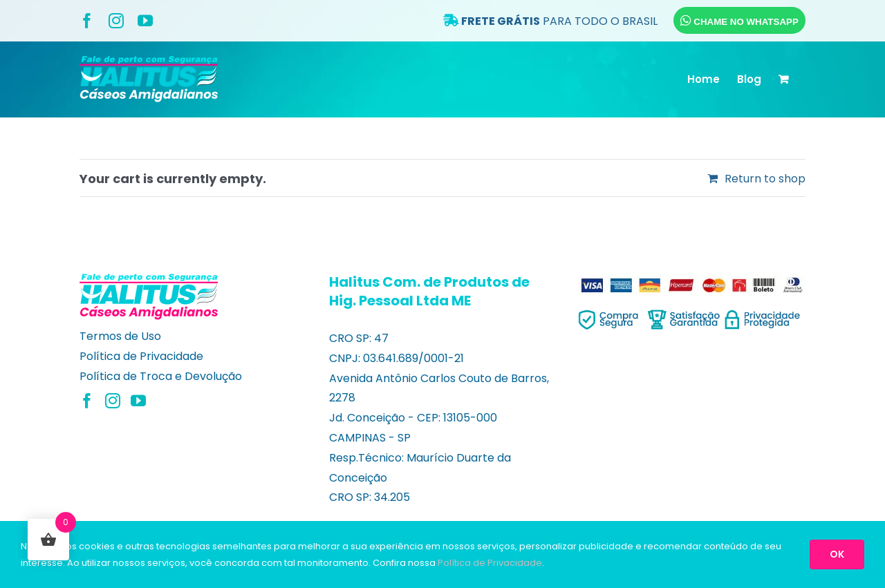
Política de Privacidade (141, 356)
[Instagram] (113, 401)
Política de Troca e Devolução (161, 376)
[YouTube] (138, 401)
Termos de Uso (120, 336)
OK (837, 554)
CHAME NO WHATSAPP (739, 20)
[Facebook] (87, 401)
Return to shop (765, 179)
